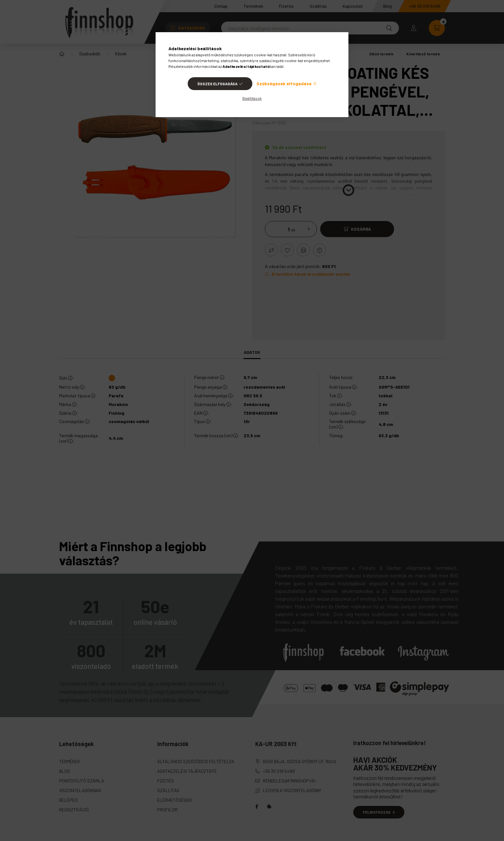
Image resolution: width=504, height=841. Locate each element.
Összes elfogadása (217, 84)
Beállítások (252, 98)
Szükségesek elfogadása (284, 83)
